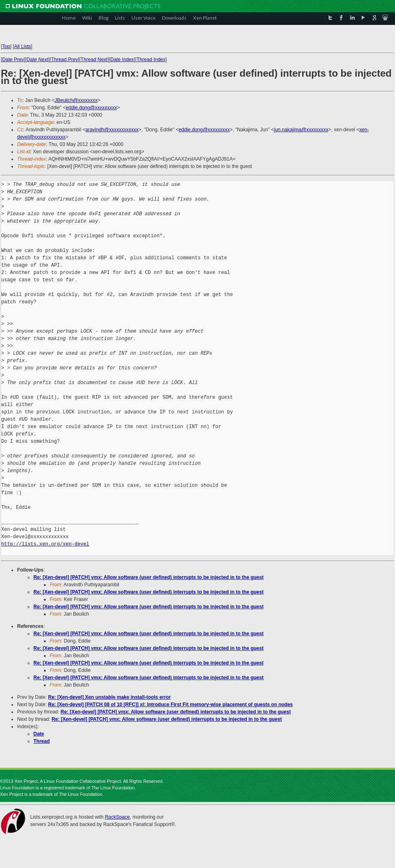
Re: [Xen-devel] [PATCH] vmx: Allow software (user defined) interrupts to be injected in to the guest (148, 577)
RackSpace (117, 817)
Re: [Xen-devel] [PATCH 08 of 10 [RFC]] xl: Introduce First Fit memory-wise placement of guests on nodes (170, 705)
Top (6, 46)
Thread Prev (64, 60)
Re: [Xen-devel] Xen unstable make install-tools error (109, 697)
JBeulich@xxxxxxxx (76, 100)
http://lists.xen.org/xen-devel (45, 544)
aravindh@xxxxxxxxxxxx (112, 130)
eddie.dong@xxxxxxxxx (92, 108)
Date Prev (13, 60)
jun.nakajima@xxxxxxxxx (301, 130)
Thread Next (94, 60)
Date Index (122, 60)
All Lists (23, 46)
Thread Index (151, 60)
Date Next (37, 60)
